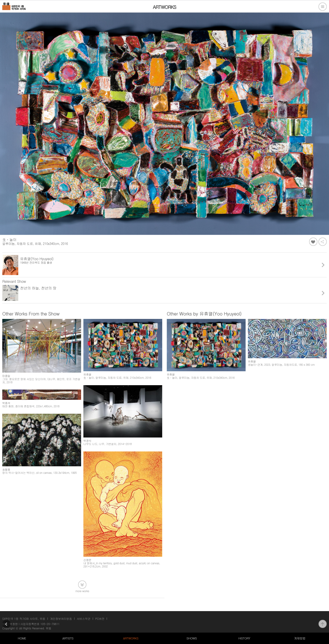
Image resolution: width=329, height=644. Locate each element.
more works (82, 591)
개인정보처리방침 (61, 619)
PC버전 (100, 619)
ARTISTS (68, 638)
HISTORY (244, 638)
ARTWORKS (131, 638)
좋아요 (313, 242)
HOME (22, 638)
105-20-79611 (50, 624)
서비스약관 (84, 619)
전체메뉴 (323, 7)
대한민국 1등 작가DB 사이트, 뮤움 (24, 619)
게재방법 (300, 638)
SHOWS (192, 638)
